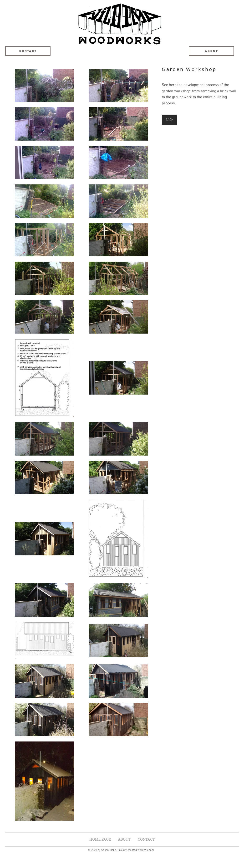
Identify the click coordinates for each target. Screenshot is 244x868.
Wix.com (149, 850)
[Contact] (28, 51)
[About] (211, 51)
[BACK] (169, 120)
